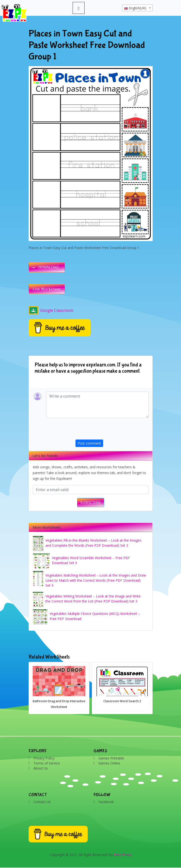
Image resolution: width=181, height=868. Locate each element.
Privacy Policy (44, 758)
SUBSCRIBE (91, 503)
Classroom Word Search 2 (122, 701)
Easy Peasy (123, 855)
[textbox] (137, 8)
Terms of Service (47, 763)
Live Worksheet (47, 289)
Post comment (89, 443)
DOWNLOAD (49, 267)
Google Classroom (51, 310)
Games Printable (111, 758)
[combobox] (137, 8)
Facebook (106, 802)
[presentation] (112, 430)
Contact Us (42, 802)
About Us (41, 768)
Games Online (109, 763)
